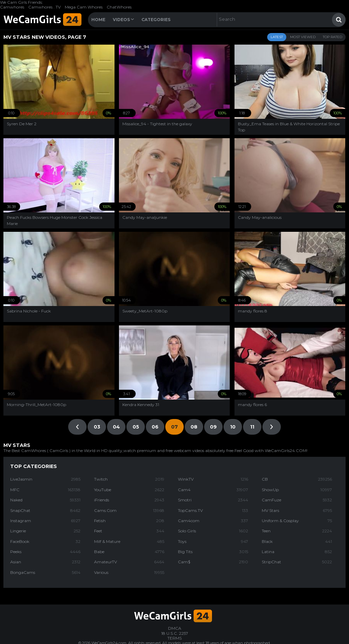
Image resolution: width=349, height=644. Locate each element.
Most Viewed (303, 37)
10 (233, 427)
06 (155, 427)
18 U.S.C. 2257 (175, 633)
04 (116, 427)
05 (136, 427)
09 (213, 427)
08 (194, 427)
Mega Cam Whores (84, 7)
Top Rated (332, 37)
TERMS (174, 638)
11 (252, 427)
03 (97, 427)
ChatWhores (119, 7)
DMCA (175, 628)
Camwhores (12, 7)
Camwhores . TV (44, 7)
